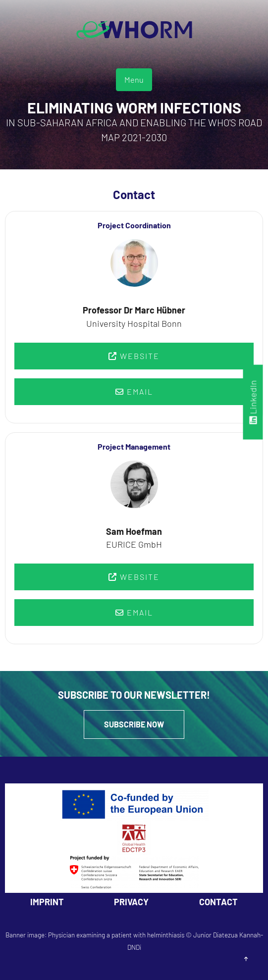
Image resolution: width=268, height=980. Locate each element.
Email (134, 391)
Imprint (47, 902)
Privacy (131, 902)
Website (134, 356)
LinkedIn (253, 402)
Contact (218, 902)
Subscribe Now (134, 724)
